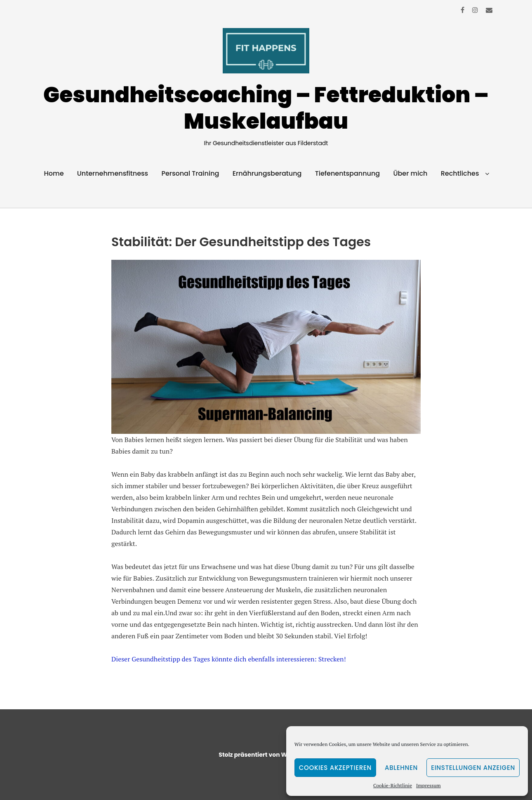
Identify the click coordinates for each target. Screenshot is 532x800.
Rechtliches (460, 173)
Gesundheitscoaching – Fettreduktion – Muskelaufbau (266, 108)
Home (54, 173)
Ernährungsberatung (267, 173)
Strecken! (332, 659)
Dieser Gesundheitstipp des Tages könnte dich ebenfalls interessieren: (214, 659)
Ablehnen (401, 768)
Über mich (410, 173)
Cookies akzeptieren (335, 768)
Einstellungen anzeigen (473, 768)
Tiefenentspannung (348, 173)
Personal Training (190, 173)
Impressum (428, 785)
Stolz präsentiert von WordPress (266, 755)
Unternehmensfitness (113, 173)
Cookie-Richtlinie (393, 785)
